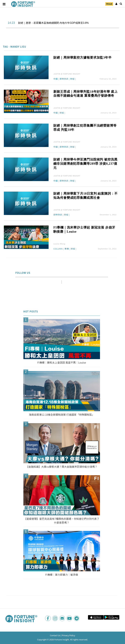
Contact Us (55, 635)
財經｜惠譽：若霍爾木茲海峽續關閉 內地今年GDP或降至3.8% (54, 23)
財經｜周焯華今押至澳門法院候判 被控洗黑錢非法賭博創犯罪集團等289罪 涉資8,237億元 (85, 164)
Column (58, 249)
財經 (72, 79)
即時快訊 (64, 79)
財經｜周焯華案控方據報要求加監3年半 (82, 57)
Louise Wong (59, 244)
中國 (56, 79)
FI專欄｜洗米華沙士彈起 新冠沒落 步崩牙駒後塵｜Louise (84, 229)
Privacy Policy (68, 635)
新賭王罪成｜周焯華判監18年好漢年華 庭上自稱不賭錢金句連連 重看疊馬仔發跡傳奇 (85, 94)
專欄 (67, 249)
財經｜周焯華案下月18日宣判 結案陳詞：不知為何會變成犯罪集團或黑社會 (85, 196)
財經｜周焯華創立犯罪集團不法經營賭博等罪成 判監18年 (85, 128)
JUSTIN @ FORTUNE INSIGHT (67, 74)
